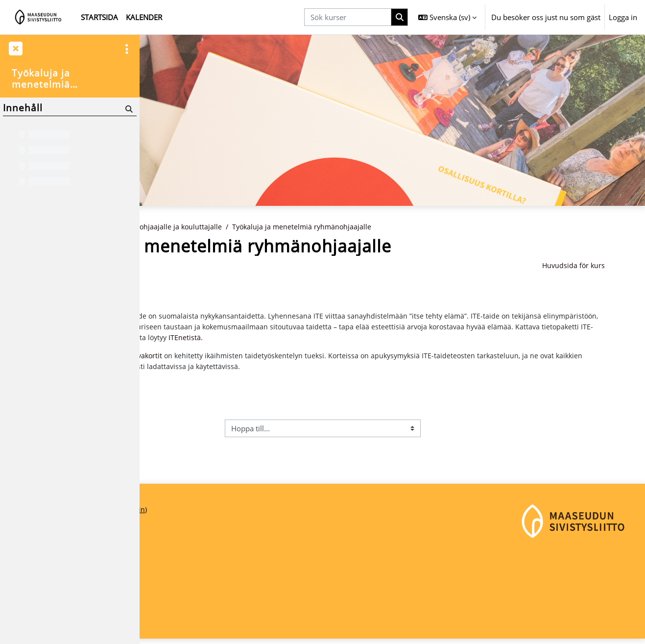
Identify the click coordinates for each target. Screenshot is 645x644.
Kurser (203, 227)
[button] (447, 17)
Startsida (166, 227)
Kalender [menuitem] (144, 17)
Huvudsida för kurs (601, 266)
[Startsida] (38, 17)
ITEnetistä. (491, 340)
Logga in (623, 17)
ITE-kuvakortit (253, 359)
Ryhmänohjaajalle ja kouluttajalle (280, 227)
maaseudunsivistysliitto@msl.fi (199, 608)
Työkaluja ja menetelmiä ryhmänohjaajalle (418, 227)
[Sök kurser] (348, 17)
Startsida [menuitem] (99, 17)
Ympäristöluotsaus (191, 288)
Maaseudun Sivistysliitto (188, 575)
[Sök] (128, 109)
